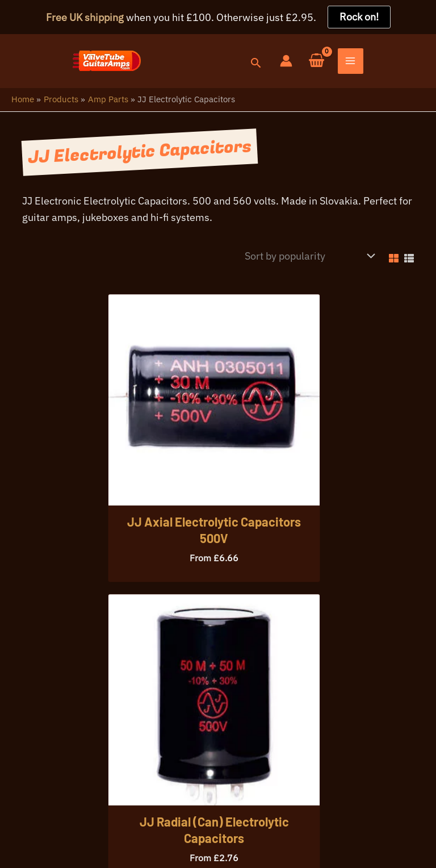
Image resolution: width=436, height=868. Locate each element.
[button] (328, 66)
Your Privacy (83, 816)
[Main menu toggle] (423, 63)
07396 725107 (89, 766)
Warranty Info (151, 816)
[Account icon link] (358, 62)
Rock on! (359, 17)
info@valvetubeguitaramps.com (206, 766)
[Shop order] (307, 259)
